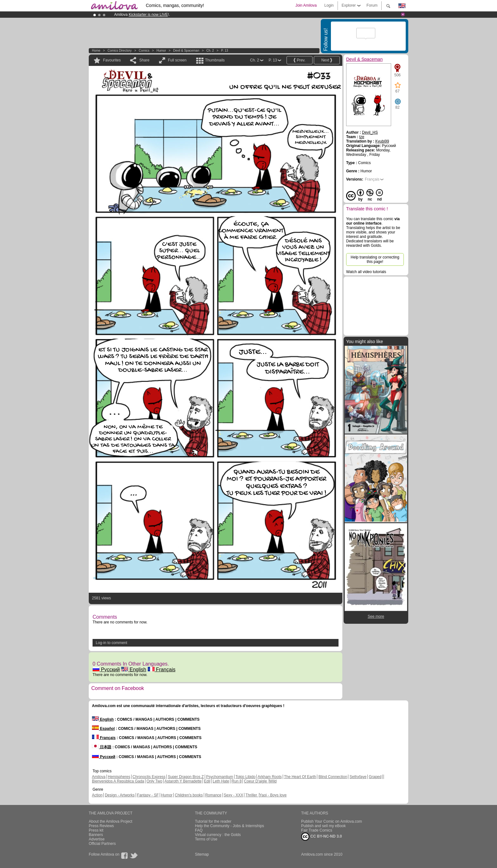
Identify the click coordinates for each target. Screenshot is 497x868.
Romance (213, 795)
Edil (207, 781)
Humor (161, 51)
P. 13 (224, 51)
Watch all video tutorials (366, 272)
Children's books (189, 795)
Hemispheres (119, 777)
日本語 (102, 747)
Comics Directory (119, 51)
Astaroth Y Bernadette (183, 781)
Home (96, 51)
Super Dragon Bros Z (186, 777)
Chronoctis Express (149, 777)
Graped (375, 777)
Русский (106, 670)
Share (144, 60)
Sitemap (202, 854)
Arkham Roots (270, 777)
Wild (273, 781)
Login (329, 5)
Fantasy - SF (148, 795)
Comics (144, 51)
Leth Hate (221, 781)
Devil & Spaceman (186, 51)
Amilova (99, 777)
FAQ (199, 830)
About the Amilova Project (110, 821)
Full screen (177, 60)
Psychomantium (219, 777)
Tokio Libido (245, 777)
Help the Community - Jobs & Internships (229, 826)
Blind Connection (333, 777)
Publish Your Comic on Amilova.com (332, 821)
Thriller (252, 795)
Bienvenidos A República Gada (118, 781)
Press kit (96, 830)
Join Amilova (306, 5)
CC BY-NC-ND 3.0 (322, 837)
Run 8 (236, 781)
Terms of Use (206, 839)
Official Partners (102, 844)
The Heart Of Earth (300, 777)
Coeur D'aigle (256, 781)
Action (97, 795)
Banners (96, 835)
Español (103, 729)
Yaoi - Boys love (273, 795)
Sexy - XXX (233, 795)
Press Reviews (101, 826)
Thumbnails (215, 60)
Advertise (97, 839)
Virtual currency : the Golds (218, 835)
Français (162, 670)
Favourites (112, 60)
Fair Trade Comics (317, 830)
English (134, 670)
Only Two (154, 781)
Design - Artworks (120, 795)
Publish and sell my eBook (323, 826)
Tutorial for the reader (213, 821)
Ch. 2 (210, 51)
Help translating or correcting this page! (375, 259)
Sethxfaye (358, 777)
